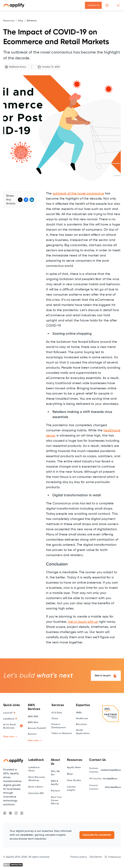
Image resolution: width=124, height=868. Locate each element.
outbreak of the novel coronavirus (78, 194)
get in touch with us (83, 622)
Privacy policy (79, 857)
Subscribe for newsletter (97, 835)
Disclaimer (96, 857)
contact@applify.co (111, 770)
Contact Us (93, 5)
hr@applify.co (110, 779)
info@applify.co (113, 787)
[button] (108, 5)
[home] (14, 5)
